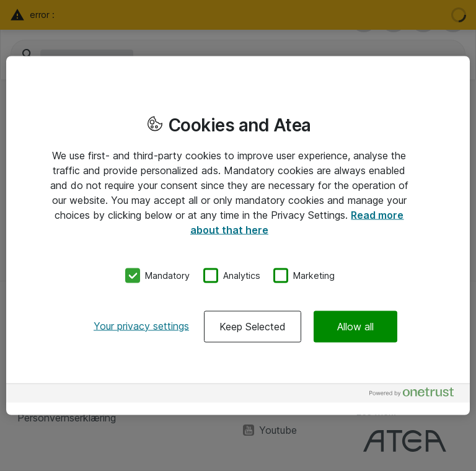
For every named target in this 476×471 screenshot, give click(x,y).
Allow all (355, 326)
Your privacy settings (141, 325)
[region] (238, 236)
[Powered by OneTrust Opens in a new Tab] (416, 394)
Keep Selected (253, 326)
